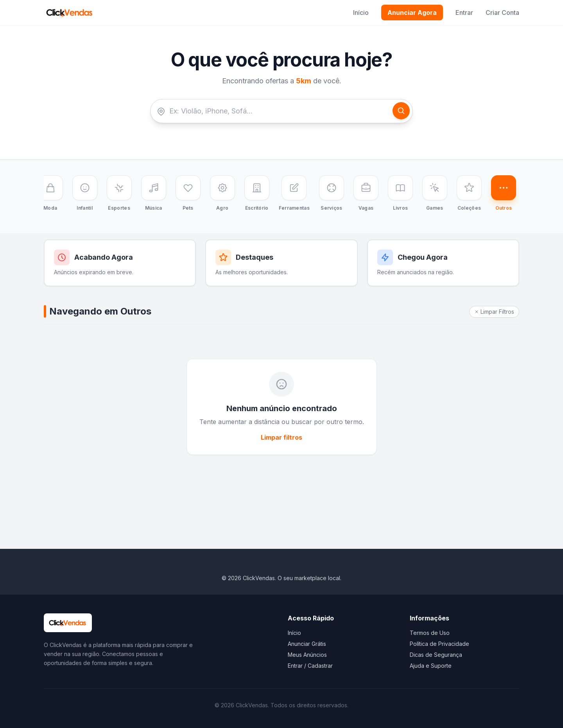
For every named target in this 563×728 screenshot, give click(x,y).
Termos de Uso (430, 633)
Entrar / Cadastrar (310, 666)
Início (361, 13)
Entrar (464, 13)
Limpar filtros (281, 437)
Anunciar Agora (412, 13)
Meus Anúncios (307, 655)
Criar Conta (502, 13)
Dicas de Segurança (436, 655)
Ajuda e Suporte (431, 666)
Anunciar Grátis (307, 644)
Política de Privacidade (439, 644)
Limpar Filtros (494, 312)
